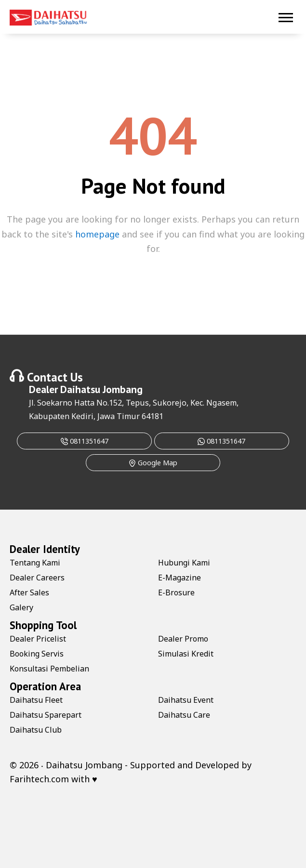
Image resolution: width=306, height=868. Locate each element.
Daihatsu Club (36, 730)
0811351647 (85, 441)
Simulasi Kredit (186, 654)
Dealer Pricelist (38, 639)
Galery (21, 607)
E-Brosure (176, 592)
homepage (97, 234)
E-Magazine (180, 578)
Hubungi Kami (184, 563)
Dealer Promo (183, 639)
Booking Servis (37, 654)
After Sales (29, 592)
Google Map (153, 463)
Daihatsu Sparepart (46, 715)
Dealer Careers (37, 578)
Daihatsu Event (186, 700)
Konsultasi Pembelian (49, 669)
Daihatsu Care (184, 715)
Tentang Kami (35, 563)
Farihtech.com (39, 779)
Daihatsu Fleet (36, 700)
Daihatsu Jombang (101, 389)
